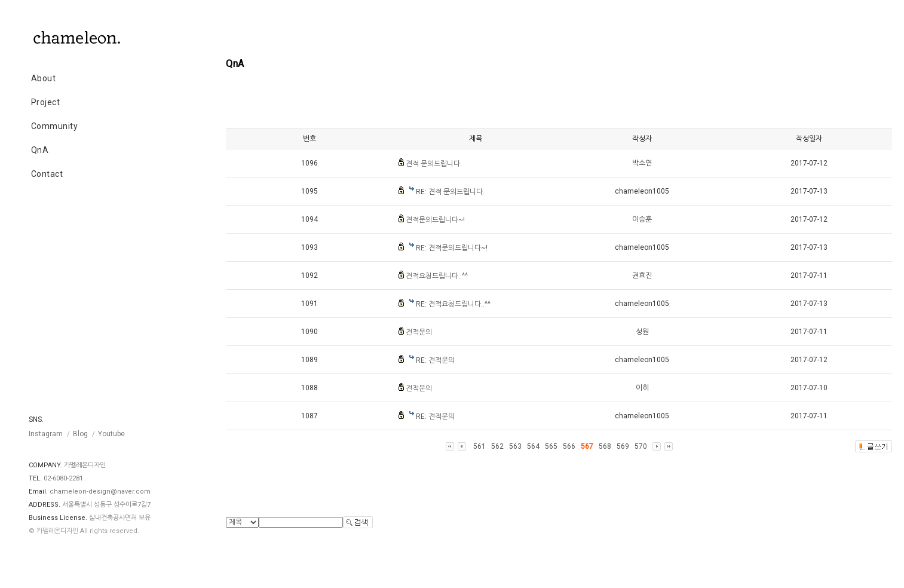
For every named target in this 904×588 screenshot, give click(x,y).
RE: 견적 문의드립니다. (450, 192)
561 (479, 446)
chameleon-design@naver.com (100, 491)
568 (605, 446)
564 (533, 446)
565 (551, 446)
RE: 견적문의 (435, 360)
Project (46, 102)
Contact (47, 174)
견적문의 (419, 332)
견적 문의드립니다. (434, 164)
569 (623, 446)
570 (641, 446)
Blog (80, 434)
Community (55, 126)
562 (497, 446)
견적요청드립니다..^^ (437, 276)
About (44, 78)
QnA (40, 150)
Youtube (111, 434)
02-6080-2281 (63, 478)
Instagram (46, 434)
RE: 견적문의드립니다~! (452, 248)
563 (515, 446)
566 (569, 446)
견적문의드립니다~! (435, 220)
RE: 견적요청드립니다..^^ (453, 304)
